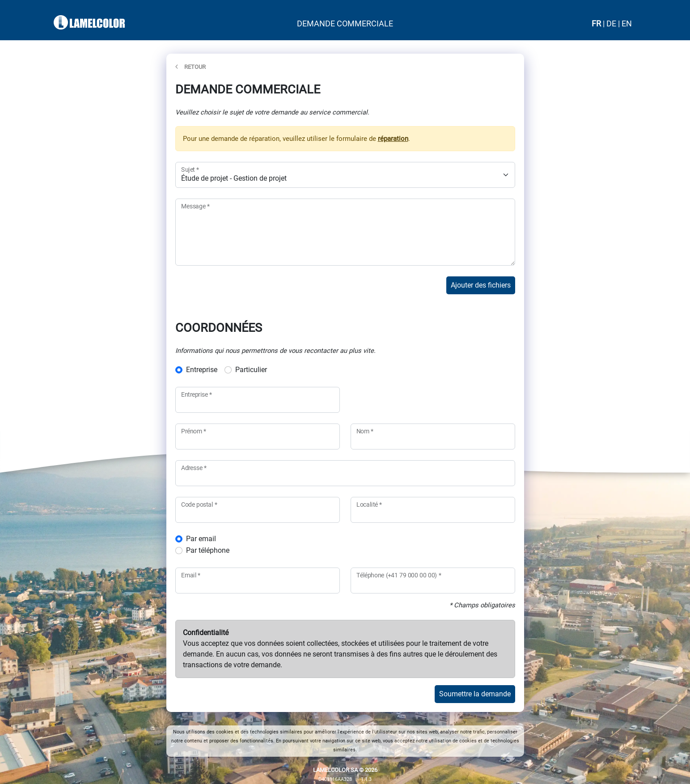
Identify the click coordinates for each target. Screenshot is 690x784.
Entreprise (202, 370)
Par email (201, 539)
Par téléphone (208, 550)
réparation (393, 139)
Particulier (251, 370)
